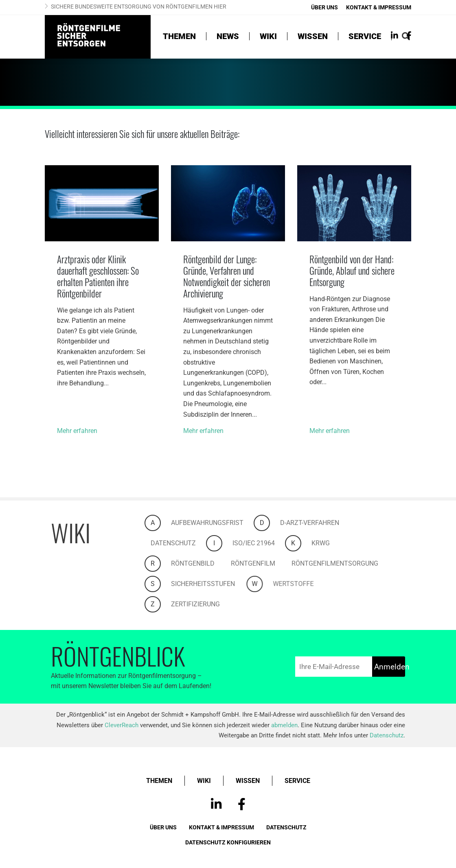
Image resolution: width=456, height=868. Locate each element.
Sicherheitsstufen (211, 584)
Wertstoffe (320, 584)
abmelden (284, 725)
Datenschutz (181, 543)
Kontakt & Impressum (379, 7)
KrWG (329, 543)
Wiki (268, 36)
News (228, 36)
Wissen (313, 36)
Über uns (324, 7)
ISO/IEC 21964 (262, 543)
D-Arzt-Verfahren (318, 523)
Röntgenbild (201, 563)
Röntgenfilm (261, 563)
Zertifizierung (204, 604)
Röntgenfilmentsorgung (343, 563)
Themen (179, 36)
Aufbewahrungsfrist (215, 523)
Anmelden (390, 667)
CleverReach (122, 725)
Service (365, 36)
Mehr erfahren (77, 431)
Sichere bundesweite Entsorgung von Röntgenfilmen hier (139, 7)
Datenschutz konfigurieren (228, 842)
